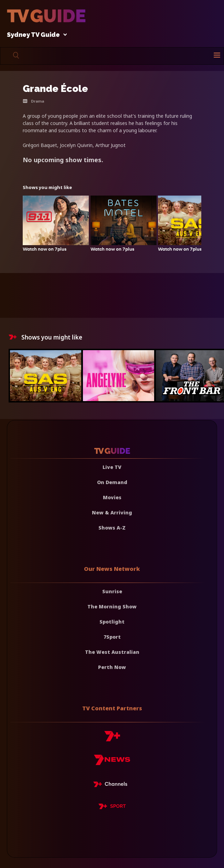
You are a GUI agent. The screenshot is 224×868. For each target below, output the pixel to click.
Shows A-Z (112, 528)
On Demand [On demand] (112, 482)
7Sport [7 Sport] (112, 637)
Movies (112, 497)
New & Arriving (112, 513)
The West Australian (112, 652)
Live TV (112, 467)
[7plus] (112, 739)
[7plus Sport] (112, 807)
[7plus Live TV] (112, 785)
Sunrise (112, 591)
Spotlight (112, 622)
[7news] (112, 762)
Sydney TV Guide (35, 35)
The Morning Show (112, 606)
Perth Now (112, 667)
